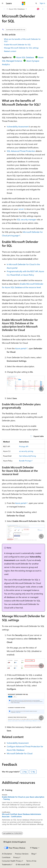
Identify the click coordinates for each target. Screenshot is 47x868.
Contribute (6, 857)
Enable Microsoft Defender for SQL (17, 45)
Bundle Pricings (25, 461)
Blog (33, 854)
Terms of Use (31, 861)
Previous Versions (22, 854)
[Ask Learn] (38, 9)
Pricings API (24, 446)
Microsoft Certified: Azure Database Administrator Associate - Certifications (22, 815)
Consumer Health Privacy (12, 861)
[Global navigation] (3, 3)
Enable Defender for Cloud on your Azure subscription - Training (23, 798)
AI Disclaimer (7, 854)
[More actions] (43, 9)
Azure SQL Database (17, 9)
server (21, 209)
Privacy (16, 857)
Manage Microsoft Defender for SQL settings (21, 48)
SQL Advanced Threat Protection (21, 151)
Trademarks (6, 864)
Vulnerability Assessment (18, 126)
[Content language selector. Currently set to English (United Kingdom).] (15, 842)
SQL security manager (26, 219)
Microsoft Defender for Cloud (20, 753)
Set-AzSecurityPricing (28, 456)
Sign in (42, 3)
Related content (10, 51)
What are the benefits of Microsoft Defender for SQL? (22, 40)
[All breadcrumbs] (4, 9)
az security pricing (26, 451)
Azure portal (20, 348)
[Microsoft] (24, 3)
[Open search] (36, 3)
